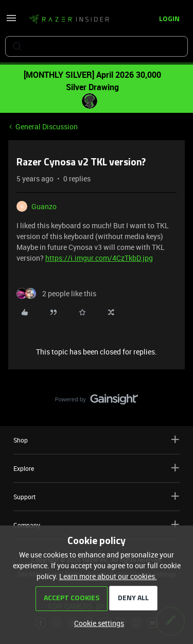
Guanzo (44, 206)
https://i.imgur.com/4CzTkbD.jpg (99, 258)
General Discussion (47, 126)
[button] (11, 21)
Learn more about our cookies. (108, 576)
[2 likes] (56, 293)
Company (97, 525)
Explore (97, 468)
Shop (97, 440)
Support (97, 496)
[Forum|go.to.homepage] (69, 20)
